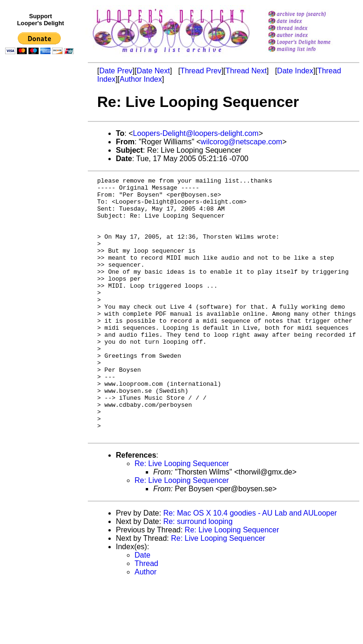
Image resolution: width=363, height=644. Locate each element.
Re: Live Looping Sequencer (182, 515)
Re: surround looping (198, 573)
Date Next (153, 71)
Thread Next (246, 71)
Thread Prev (201, 71)
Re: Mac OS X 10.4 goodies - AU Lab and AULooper (250, 565)
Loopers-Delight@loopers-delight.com (196, 133)
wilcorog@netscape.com (242, 142)
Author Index (141, 79)
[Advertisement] (41, 251)
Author (146, 624)
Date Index (295, 71)
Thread (146, 615)
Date (142, 607)
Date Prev (116, 71)
